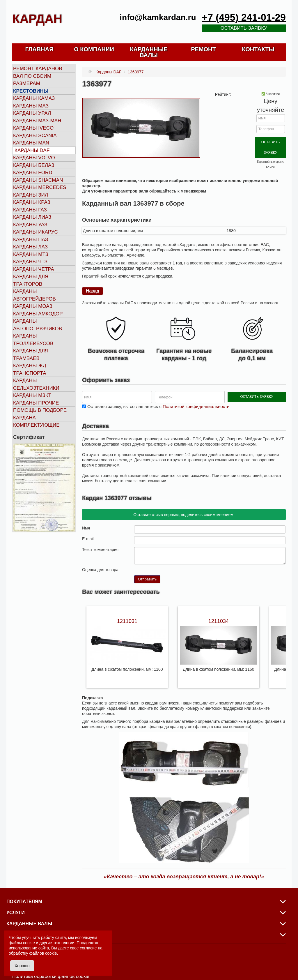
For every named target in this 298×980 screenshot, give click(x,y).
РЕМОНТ (203, 49)
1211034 (219, 608)
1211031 (127, 608)
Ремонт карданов (38, 69)
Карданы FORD (33, 173)
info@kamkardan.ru (158, 17)
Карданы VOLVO (34, 158)
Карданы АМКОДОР (38, 314)
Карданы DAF (32, 150)
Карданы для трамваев (31, 355)
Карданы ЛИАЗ (32, 217)
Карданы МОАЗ (33, 306)
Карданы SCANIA (35, 136)
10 (160, 556)
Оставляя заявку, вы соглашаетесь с (158, 393)
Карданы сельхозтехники (36, 384)
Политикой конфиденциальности (196, 393)
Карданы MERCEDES (40, 187)
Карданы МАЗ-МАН (37, 121)
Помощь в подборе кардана (40, 414)
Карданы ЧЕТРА (34, 269)
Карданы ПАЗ (31, 240)
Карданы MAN (31, 143)
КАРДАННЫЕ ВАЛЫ (149, 52)
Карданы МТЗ (31, 254)
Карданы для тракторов (31, 280)
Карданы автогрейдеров (34, 295)
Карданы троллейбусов (33, 340)
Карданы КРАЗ (32, 202)
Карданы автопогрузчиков (38, 325)
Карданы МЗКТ (32, 395)
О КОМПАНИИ (94, 49)
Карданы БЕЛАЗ (34, 165)
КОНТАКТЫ (258, 49)
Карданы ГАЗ (30, 210)
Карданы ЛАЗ (30, 247)
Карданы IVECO (33, 128)
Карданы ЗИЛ (31, 195)
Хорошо (22, 966)
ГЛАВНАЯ (39, 49)
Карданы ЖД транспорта (30, 369)
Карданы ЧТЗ (30, 262)
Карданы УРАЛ (32, 113)
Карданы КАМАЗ (34, 98)
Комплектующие (36, 425)
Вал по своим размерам (32, 80)
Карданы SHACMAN (38, 180)
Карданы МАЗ (31, 106)
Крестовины (31, 91)
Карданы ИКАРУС (36, 232)
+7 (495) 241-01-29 (244, 17)
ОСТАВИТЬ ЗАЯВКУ (270, 141)
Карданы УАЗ (30, 225)
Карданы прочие (36, 403)
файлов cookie (43, 953)
